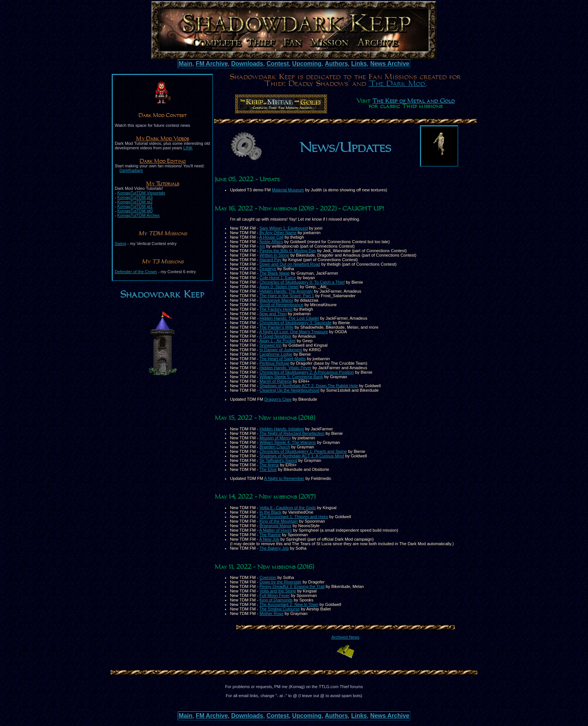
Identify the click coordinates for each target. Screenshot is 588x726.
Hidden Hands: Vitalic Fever (285, 368)
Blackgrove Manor (276, 300)
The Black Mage (275, 273)
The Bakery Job (274, 548)
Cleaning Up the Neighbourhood (289, 390)
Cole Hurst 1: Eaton (278, 278)
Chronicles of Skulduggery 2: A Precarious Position (307, 372)
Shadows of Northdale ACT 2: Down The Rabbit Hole (309, 386)
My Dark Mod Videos (163, 139)
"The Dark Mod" (397, 84)
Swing (120, 244)
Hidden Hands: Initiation (282, 429)
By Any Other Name (278, 233)
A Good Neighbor (275, 336)
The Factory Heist (276, 309)
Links (359, 64)
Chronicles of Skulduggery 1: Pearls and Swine (303, 451)
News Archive (390, 64)
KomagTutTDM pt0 (135, 211)
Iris (262, 246)
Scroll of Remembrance (281, 305)
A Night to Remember (284, 478)
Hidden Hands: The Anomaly (286, 291)
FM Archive (212, 64)
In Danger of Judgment (281, 350)
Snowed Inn (271, 345)
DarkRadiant (131, 170)
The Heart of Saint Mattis (283, 359)
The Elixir (268, 469)
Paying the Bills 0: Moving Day (288, 251)
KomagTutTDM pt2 (135, 202)
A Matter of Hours (275, 530)
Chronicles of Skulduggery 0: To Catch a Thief (302, 282)
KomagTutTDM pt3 (135, 197)
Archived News (346, 637)
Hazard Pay (270, 260)
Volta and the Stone (278, 591)
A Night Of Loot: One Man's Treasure (293, 332)
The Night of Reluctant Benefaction (292, 433)
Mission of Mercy (275, 438)
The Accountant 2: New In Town (289, 604)
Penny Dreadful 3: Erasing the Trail (292, 586)
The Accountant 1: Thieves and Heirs (294, 517)
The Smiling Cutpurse (280, 609)
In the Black (270, 512)
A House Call (271, 237)
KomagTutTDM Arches (139, 215)
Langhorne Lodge (276, 354)
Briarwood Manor (275, 526)
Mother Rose (271, 613)
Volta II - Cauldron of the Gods (288, 508)
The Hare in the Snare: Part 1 (287, 296)
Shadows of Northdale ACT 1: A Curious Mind (302, 456)
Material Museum (288, 190)
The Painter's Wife (277, 327)
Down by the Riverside (280, 582)
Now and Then (273, 314)
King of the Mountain (279, 521)
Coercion (268, 577)
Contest (278, 64)
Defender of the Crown (136, 272)
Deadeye (268, 269)
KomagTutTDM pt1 (135, 206)
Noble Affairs (271, 242)
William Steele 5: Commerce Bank (291, 377)
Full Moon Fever (275, 595)
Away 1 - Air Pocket (277, 341)
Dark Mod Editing (163, 161)
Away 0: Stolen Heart (279, 287)
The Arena (269, 465)
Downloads (247, 64)
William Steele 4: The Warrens (288, 442)
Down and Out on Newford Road (290, 264)
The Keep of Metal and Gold (414, 101)
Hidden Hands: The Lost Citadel (289, 318)
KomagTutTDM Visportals (141, 193)
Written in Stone (274, 255)
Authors (336, 64)
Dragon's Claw (278, 399)
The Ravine (270, 535)
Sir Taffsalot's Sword (278, 460)
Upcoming (307, 64)
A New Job (269, 539)
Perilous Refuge (274, 363)
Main (186, 64)
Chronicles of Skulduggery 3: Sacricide (295, 323)
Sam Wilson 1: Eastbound (284, 228)
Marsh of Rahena (276, 381)
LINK (188, 148)
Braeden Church (275, 447)
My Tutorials (163, 184)
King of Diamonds (276, 600)
